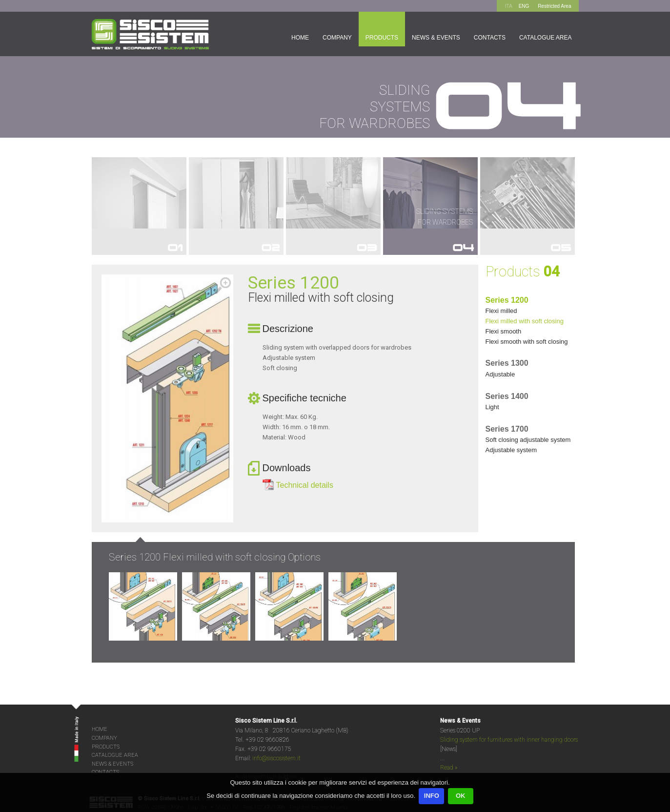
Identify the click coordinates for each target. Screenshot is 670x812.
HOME (100, 729)
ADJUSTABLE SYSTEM (511, 450)
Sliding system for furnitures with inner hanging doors (509, 740)
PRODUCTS (106, 747)
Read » (449, 768)
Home (300, 38)
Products (382, 38)
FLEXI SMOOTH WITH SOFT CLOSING (527, 342)
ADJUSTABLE (500, 374)
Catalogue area (546, 38)
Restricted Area (554, 6)
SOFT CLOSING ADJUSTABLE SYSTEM (528, 440)
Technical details (305, 485)
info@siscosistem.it (276, 758)
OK (461, 796)
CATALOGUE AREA (115, 755)
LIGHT (492, 407)
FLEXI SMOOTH (504, 331)
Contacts (490, 38)
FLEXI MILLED (501, 311)
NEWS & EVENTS (112, 764)
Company (337, 38)
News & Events (436, 38)
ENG (524, 6)
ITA (509, 6)
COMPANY (104, 738)
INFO (432, 796)
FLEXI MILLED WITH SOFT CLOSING (525, 321)
